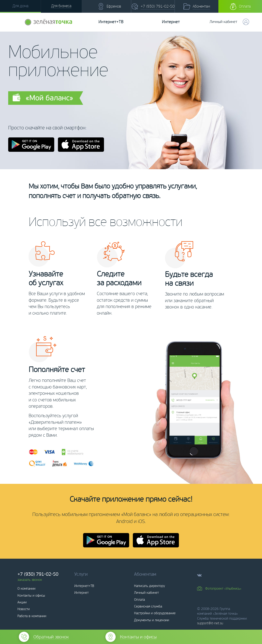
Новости (24, 609)
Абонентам (201, 6)
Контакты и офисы (31, 595)
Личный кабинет (146, 593)
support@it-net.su (210, 623)
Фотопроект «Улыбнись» (223, 588)
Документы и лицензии (152, 620)
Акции (22, 602)
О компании (26, 588)
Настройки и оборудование (155, 613)
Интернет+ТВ (111, 22)
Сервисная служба (148, 606)
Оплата (245, 6)
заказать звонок (30, 580)
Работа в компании (32, 616)
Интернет (171, 22)
